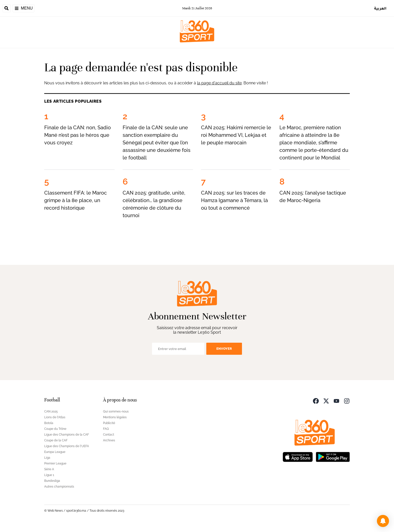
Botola (49, 423)
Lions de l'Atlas (55, 417)
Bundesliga (52, 481)
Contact (109, 435)
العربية (380, 8)
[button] (383, 521)
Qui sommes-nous (116, 411)
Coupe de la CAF (56, 440)
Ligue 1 (49, 475)
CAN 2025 (51, 411)
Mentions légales (115, 417)
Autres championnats (59, 487)
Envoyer (224, 349)
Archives (109, 440)
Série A (49, 469)
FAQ (106, 429)
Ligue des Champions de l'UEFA (67, 446)
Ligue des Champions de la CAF (67, 435)
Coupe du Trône (55, 429)
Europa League (55, 452)
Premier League (55, 463)
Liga (47, 458)
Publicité (109, 423)
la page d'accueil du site (219, 83)
